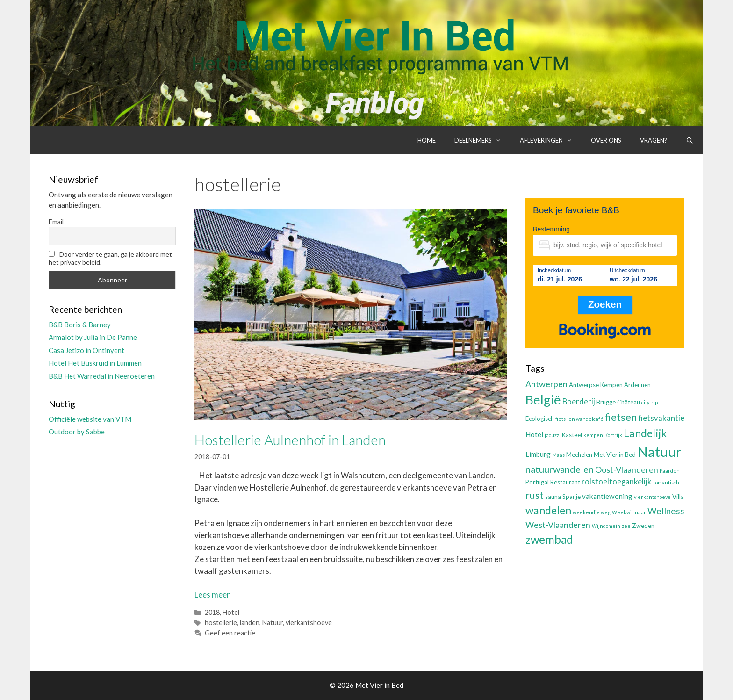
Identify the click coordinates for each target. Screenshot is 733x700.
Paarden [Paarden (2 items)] (670, 471)
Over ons (606, 140)
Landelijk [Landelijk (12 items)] (645, 433)
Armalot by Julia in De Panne (93, 337)
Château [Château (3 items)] (629, 402)
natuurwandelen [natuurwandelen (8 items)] (560, 469)
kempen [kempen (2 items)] (593, 435)
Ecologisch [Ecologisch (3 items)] (540, 419)
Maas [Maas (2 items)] (558, 455)
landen (250, 623)
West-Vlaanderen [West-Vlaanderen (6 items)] (558, 525)
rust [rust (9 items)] (535, 495)
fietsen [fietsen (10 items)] (621, 417)
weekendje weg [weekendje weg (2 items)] (592, 512)
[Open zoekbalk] (690, 140)
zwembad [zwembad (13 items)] (549, 539)
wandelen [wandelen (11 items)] (548, 510)
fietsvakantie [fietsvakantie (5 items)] (661, 418)
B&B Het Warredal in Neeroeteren (102, 376)
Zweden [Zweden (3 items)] (643, 526)
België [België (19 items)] (543, 400)
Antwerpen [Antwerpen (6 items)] (546, 384)
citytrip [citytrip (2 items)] (650, 402)
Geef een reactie (230, 633)
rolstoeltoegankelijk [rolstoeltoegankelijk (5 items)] (617, 482)
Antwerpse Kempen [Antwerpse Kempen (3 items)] (596, 385)
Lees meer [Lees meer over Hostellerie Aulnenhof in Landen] (212, 595)
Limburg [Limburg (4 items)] (538, 454)
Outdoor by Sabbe (77, 432)
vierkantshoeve (309, 623)
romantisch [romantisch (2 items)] (666, 482)
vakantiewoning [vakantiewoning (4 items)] (607, 496)
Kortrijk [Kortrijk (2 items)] (613, 435)
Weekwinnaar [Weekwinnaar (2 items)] (629, 512)
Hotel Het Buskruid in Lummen (95, 363)
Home (427, 140)
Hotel (231, 612)
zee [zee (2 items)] (626, 526)
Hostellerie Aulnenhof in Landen (290, 440)
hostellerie (221, 623)
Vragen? (654, 140)
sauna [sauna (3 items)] (553, 497)
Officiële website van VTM (90, 419)
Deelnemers (482, 140)
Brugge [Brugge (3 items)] (606, 402)
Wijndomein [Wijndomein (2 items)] (606, 526)
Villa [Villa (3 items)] (678, 497)
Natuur (273, 623)
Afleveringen (551, 140)
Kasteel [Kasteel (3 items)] (572, 435)
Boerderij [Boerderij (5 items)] (579, 402)
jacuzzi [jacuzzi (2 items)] (553, 435)
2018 (212, 612)
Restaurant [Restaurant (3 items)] (565, 482)
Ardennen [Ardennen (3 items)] (637, 385)
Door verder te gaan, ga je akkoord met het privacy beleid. (110, 258)
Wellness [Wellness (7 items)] (666, 511)
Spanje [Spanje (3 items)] (571, 497)
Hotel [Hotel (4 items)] (534, 434)
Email (56, 221)
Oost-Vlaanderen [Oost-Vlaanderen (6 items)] (627, 469)
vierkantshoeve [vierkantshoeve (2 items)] (652, 497)
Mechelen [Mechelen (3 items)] (579, 455)
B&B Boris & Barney (80, 325)
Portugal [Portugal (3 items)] (537, 482)
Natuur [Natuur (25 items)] (659, 451)
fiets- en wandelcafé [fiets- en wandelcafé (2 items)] (579, 419)
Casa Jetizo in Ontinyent (86, 350)
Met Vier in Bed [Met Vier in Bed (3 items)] (615, 455)
